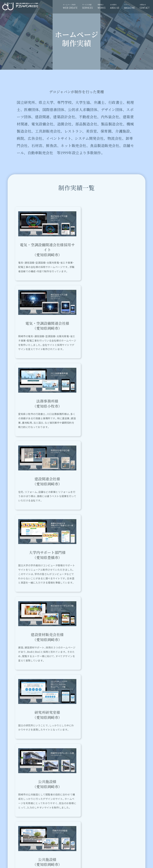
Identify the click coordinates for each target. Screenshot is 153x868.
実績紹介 (103, 7)
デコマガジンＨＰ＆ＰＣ (128, 699)
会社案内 (116, 7)
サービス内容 (89, 7)
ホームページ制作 (71, 7)
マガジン (131, 7)
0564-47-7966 (103, 841)
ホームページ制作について (25, 699)
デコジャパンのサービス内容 (59, 699)
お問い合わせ (50, 841)
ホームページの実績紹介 (94, 699)
